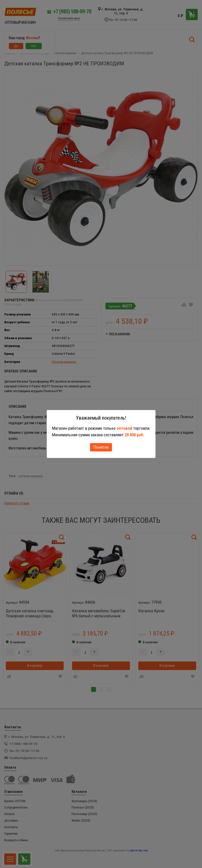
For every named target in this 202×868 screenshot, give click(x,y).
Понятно (101, 447)
